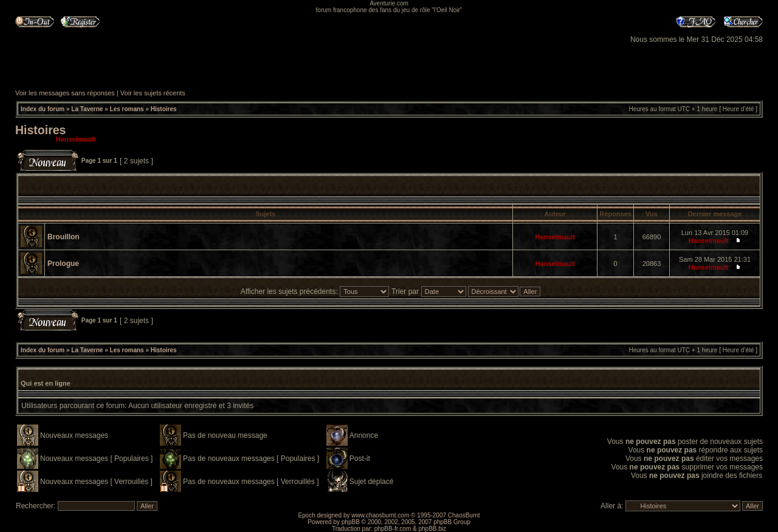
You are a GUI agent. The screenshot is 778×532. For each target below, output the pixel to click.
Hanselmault (76, 139)
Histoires (164, 109)
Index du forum (43, 109)
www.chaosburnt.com (380, 515)
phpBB (351, 522)
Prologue (63, 264)
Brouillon (64, 237)
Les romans (127, 109)
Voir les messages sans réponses (65, 93)
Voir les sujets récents (153, 93)
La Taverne (87, 109)
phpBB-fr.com (393, 529)
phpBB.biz (432, 529)
